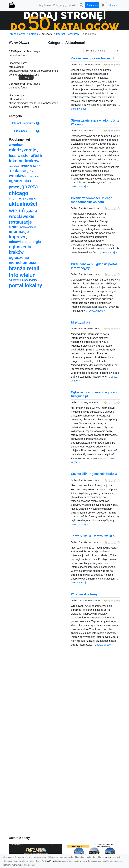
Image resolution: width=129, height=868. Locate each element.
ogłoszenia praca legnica (24, 280)
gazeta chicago (23, 190)
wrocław (16, 145)
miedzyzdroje (23, 150)
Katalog (33, 34)
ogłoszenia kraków (20, 249)
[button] (81, 5)
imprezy (18, 237)
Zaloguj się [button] (113, 5)
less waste (19, 155)
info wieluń (23, 275)
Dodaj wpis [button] (92, 5)
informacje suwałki (23, 198)
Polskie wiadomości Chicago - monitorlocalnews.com (93, 200)
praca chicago (29, 227)
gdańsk (33, 211)
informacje (19, 231)
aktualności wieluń (23, 207)
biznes (14, 227)
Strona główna (17, 34)
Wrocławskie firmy (84, 594)
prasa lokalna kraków (25, 158)
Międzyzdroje (81, 322)
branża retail (25, 268)
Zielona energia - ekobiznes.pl (93, 58)
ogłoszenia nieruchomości (23, 260)
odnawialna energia (25, 242)
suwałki (35, 176)
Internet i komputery (68, 34)
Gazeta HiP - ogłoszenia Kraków (94, 474)
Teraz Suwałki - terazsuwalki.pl (93, 536)
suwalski (14, 166)
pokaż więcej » (79, 109)
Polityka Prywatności (51, 861)
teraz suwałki (32, 166)
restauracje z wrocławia (21, 173)
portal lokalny (25, 285)
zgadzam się (109, 857)
